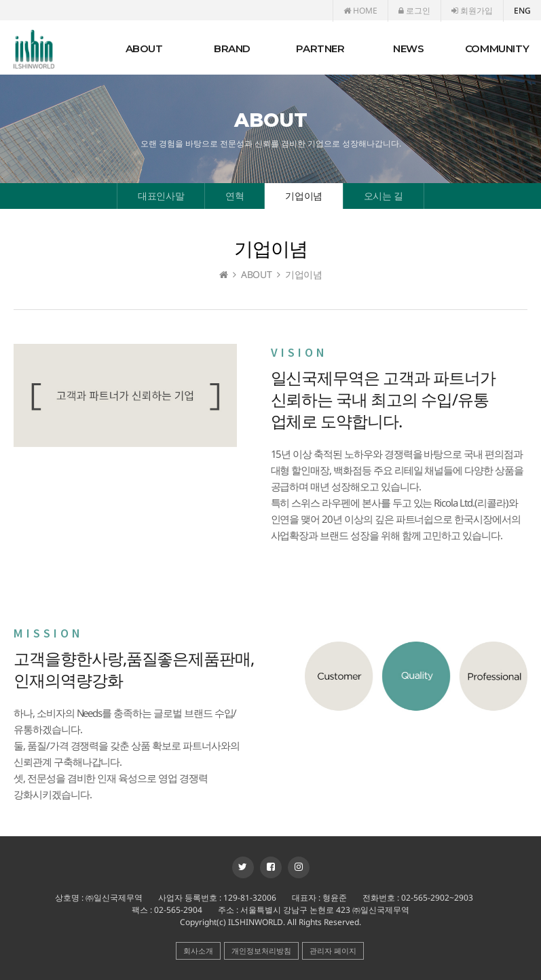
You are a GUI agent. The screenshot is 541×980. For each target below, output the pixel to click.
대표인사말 (161, 196)
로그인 (414, 11)
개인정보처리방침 (261, 950)
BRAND (232, 48)
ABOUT (144, 48)
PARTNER (320, 48)
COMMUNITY (497, 48)
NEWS (408, 48)
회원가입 (472, 11)
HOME (360, 11)
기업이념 (303, 196)
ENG (522, 11)
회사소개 (198, 950)
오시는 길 (384, 196)
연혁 (235, 196)
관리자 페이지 (333, 950)
